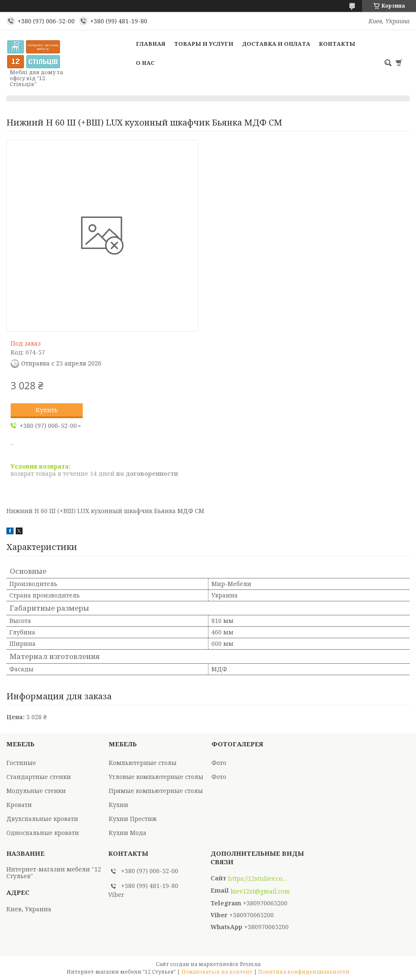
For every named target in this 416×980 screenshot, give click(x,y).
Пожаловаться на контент (217, 972)
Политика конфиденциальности (304, 972)
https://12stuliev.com (258, 879)
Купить (47, 410)
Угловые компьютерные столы (156, 777)
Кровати (19, 805)
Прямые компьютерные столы (156, 791)
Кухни (118, 805)
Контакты (337, 44)
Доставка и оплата (276, 44)
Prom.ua (250, 964)
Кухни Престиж (133, 819)
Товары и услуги (204, 44)
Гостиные (21, 763)
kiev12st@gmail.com (260, 891)
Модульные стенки (36, 791)
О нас (145, 63)
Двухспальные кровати (42, 819)
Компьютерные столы (143, 763)
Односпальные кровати (43, 833)
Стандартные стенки (39, 777)
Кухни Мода (128, 833)
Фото (219, 763)
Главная (151, 44)
